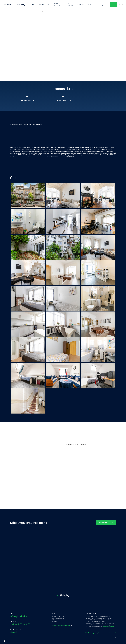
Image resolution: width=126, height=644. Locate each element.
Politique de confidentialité (107, 633)
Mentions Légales (91, 633)
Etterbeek (63, 559)
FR (120, 5)
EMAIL (14, 484)
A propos (71, 4)
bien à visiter (17, 452)
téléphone (16, 476)
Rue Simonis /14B (99, 562)
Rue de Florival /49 (27, 562)
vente (33, 4)
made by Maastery (112, 637)
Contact (90, 4)
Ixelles (99, 559)
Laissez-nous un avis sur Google (62, 625)
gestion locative (57, 4)
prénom (15, 460)
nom (14, 468)
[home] (20, 5)
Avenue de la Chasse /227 (63, 562)
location (41, 4)
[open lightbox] (17, 72)
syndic (49, 4)
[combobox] (121, 5)
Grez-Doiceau (27, 559)
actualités (81, 4)
